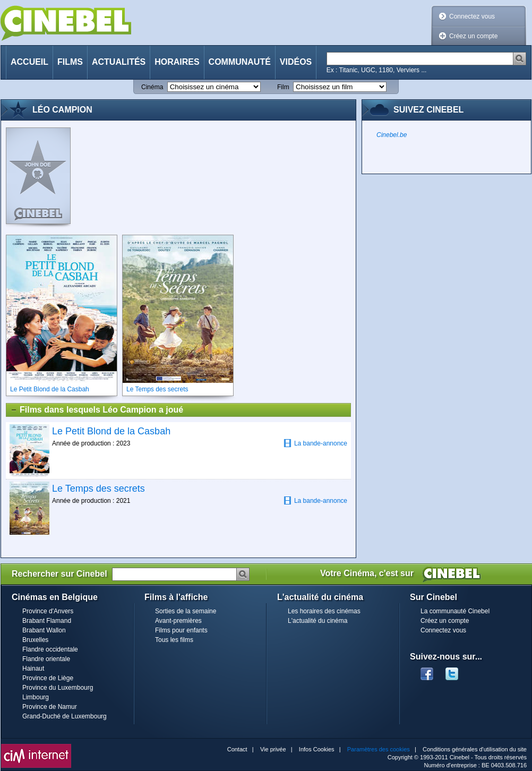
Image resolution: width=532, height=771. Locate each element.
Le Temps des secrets (98, 489)
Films (70, 62)
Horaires (177, 62)
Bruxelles (35, 640)
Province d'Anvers (48, 611)
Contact (237, 749)
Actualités (119, 62)
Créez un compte (473, 36)
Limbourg (36, 697)
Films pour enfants (181, 630)
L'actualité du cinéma (318, 621)
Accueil (29, 62)
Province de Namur (50, 707)
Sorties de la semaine (186, 611)
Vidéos (296, 62)
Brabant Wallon (44, 630)
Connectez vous (472, 16)
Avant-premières (178, 621)
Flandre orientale (46, 659)
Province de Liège (48, 678)
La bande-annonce (315, 443)
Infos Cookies (317, 749)
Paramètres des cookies (379, 749)
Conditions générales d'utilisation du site (475, 749)
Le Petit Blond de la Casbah (111, 431)
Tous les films (174, 640)
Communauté (240, 62)
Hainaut (33, 669)
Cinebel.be (392, 135)
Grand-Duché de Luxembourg (65, 716)
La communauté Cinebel (455, 611)
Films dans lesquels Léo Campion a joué (97, 410)
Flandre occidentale (50, 649)
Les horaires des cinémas (324, 611)
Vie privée (273, 749)
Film (283, 87)
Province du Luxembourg (58, 688)
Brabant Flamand (47, 621)
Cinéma (152, 87)
